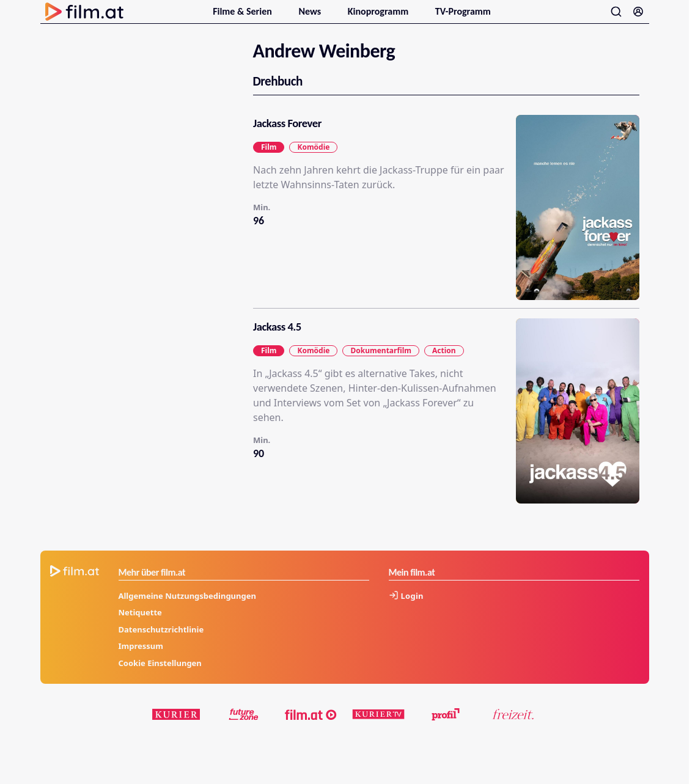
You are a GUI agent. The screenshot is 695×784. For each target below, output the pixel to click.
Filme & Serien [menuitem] (243, 19)
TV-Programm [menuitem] (463, 19)
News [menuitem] (311, 19)
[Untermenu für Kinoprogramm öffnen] (416, 17)
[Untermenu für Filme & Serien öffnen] (279, 17)
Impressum (141, 661)
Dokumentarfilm (381, 365)
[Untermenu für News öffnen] (328, 17)
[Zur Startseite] (84, 19)
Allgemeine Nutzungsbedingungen (187, 610)
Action (443, 365)
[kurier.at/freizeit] (513, 729)
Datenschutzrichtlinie (161, 643)
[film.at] (311, 729)
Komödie (313, 161)
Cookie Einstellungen (160, 677)
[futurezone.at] (244, 729)
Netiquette (140, 627)
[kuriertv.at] (378, 729)
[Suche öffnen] (616, 19)
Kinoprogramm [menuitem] (379, 19)
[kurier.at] (177, 729)
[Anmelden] (638, 19)
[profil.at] (446, 729)
